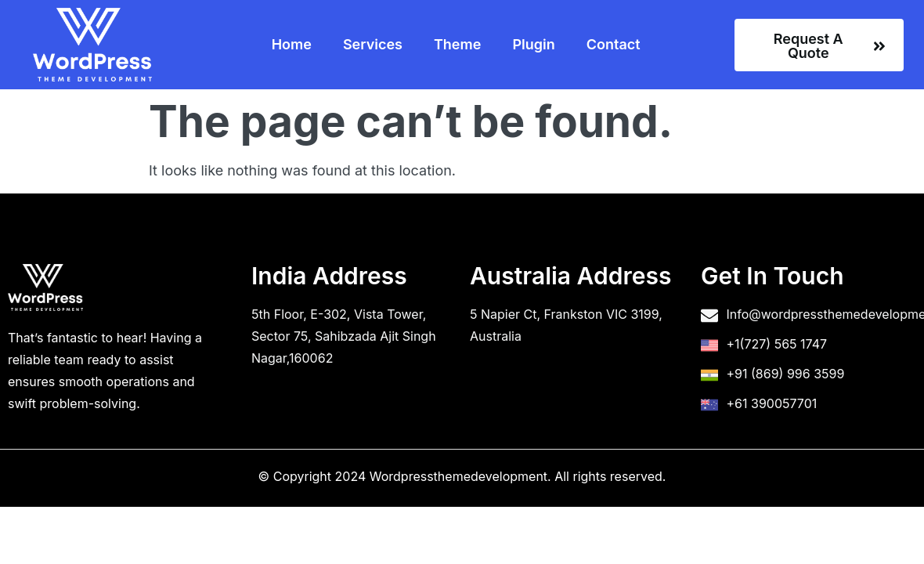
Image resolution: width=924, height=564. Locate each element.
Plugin (533, 44)
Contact (614, 44)
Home (292, 44)
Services (373, 44)
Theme (457, 44)
